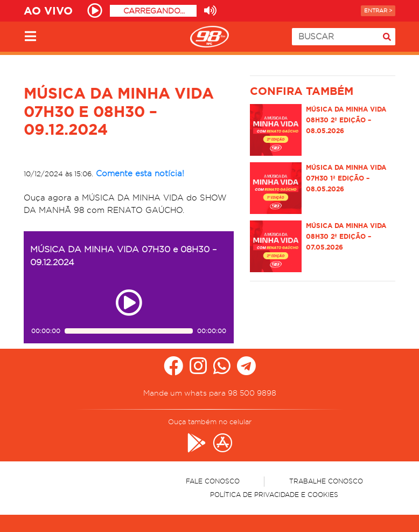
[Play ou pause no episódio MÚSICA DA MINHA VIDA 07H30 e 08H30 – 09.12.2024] (129, 303)
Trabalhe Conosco (326, 481)
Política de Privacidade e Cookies (274, 495)
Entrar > (378, 11)
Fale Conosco (213, 481)
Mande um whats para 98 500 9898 (210, 393)
